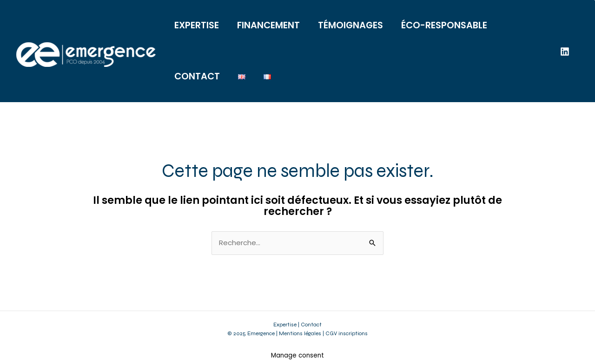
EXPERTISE (197, 25)
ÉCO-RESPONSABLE (444, 25)
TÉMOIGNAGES (350, 25)
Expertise (285, 325)
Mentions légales (300, 333)
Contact (311, 325)
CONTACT (197, 76)
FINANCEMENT (268, 25)
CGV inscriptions (347, 333)
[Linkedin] (565, 52)
